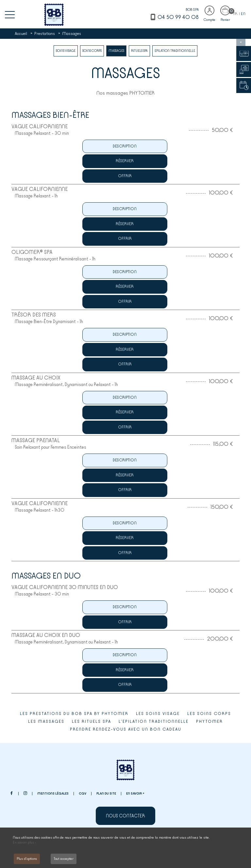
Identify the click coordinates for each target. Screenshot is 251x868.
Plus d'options (27, 859)
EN (243, 14)
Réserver (125, 161)
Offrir (125, 176)
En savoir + (135, 794)
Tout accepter (64, 859)
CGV (83, 794)
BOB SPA (192, 10)
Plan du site (106, 794)
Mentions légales (53, 794)
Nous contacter (125, 816)
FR (236, 14)
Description (125, 146)
